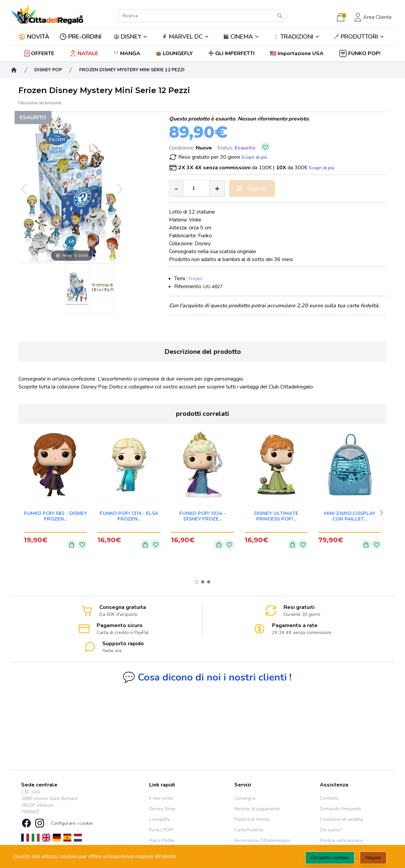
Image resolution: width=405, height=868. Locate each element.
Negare (373, 858)
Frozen (196, 279)
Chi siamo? (331, 830)
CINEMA (242, 37)
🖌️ (359, 37)
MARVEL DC (186, 37)
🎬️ (241, 37)
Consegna (245, 798)
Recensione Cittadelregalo (262, 840)
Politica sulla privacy (341, 840)
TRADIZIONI (297, 37)
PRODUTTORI (359, 37)
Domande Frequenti (340, 809)
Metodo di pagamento (257, 809)
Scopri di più (254, 157)
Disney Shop (162, 809)
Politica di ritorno (252, 819)
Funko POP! (161, 830)
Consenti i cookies (330, 858)
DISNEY (131, 37)
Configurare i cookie (72, 823)
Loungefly (160, 819)
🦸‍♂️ (186, 37)
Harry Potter (162, 840)
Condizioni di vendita (341, 819)
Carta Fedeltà (249, 830)
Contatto (329, 798)
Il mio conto (161, 798)
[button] (297, 53)
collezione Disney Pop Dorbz (90, 387)
